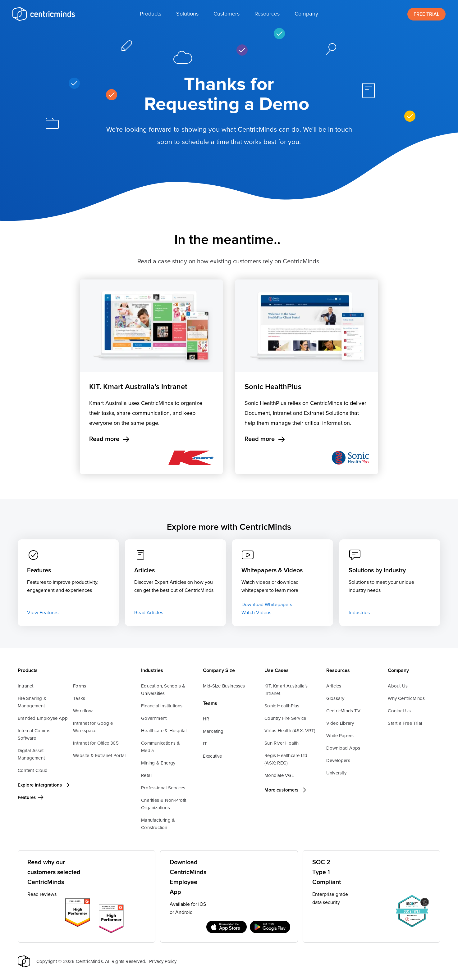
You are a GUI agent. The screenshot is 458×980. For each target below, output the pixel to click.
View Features (43, 613)
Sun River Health (282, 743)
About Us (398, 686)
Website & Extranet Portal (99, 756)
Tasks (79, 699)
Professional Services (163, 788)
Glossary (335, 699)
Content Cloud (33, 771)
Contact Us (399, 711)
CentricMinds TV (343, 711)
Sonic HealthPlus (282, 706)
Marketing (213, 731)
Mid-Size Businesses (224, 686)
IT (205, 744)
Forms (80, 686)
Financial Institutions (162, 706)
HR (206, 719)
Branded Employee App (43, 718)
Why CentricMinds (406, 699)
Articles (334, 686)
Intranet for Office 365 (96, 743)
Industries (359, 613)
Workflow (83, 711)
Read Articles (149, 613)
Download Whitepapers (267, 605)
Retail (147, 776)
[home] (44, 14)
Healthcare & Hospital (164, 731)
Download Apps (343, 748)
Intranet (26, 686)
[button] (151, 14)
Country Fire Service (285, 718)
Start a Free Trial (405, 723)
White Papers (340, 736)
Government (154, 718)
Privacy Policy (163, 962)
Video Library (340, 723)
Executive (213, 756)
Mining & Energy (158, 763)
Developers (338, 761)
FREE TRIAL (426, 14)
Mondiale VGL (279, 776)
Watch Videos (256, 613)
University (336, 773)
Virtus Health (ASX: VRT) (290, 731)
